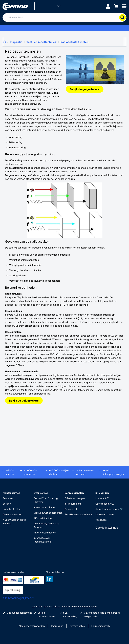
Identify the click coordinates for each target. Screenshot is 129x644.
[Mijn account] (108, 6)
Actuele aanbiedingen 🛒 (109, 509)
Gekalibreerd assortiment (78, 514)
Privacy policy (77, 626)
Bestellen (8, 498)
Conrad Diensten (74, 493)
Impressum (57, 626)
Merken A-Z (102, 498)
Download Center (105, 514)
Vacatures (101, 520)
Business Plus (72, 509)
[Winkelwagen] (116, 6)
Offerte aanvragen (75, 498)
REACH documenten (45, 533)
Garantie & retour (12, 509)
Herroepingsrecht (101, 626)
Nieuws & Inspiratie (44, 507)
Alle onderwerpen (12, 514)
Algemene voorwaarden (32, 626)
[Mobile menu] (124, 6)
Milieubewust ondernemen (48, 513)
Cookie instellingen (107, 528)
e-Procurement (73, 504)
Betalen (7, 504)
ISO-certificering (43, 518)
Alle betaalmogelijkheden (19, 598)
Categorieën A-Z (105, 504)
